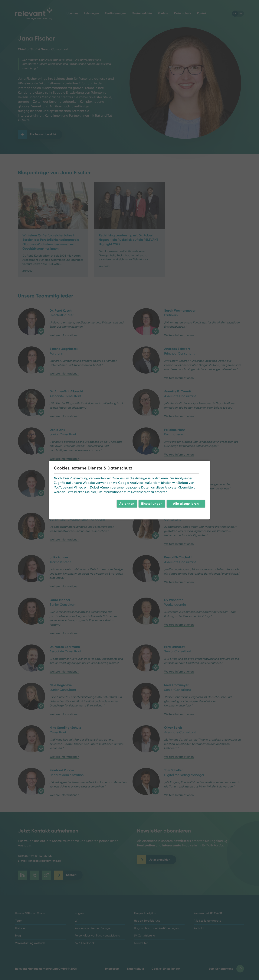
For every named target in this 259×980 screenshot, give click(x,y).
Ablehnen (127, 504)
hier (93, 492)
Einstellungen (152, 504)
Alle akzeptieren (186, 504)
